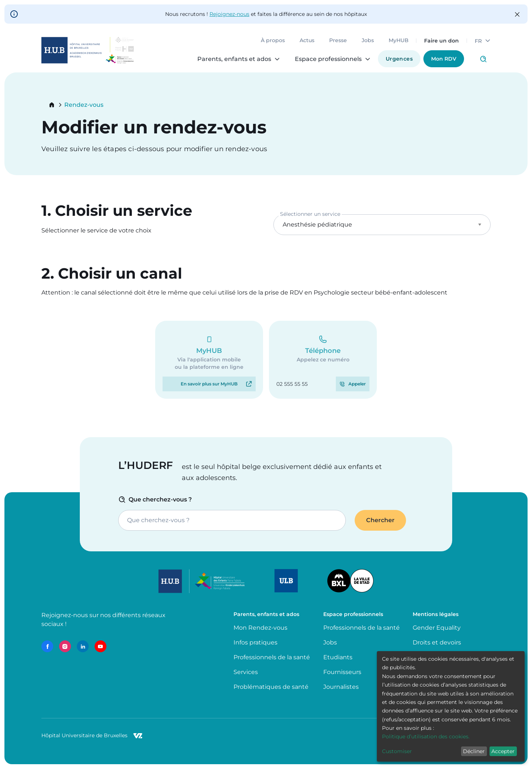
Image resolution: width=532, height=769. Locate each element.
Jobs (368, 41)
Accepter (503, 751)
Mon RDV (444, 59)
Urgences (399, 59)
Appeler (357, 384)
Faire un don (441, 41)
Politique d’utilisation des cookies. (426, 736)
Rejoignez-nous (229, 14)
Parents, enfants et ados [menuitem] (234, 59)
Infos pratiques (255, 642)
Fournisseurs (342, 672)
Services (246, 672)
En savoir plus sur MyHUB (209, 384)
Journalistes (341, 687)
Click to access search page (483, 59)
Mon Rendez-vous (260, 628)
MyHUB (399, 41)
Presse (338, 41)
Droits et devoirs (437, 642)
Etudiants (338, 657)
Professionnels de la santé (272, 657)
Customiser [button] (397, 751)
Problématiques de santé (271, 687)
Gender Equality (437, 628)
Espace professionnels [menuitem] (328, 59)
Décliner (474, 751)
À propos (273, 41)
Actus (307, 41)
